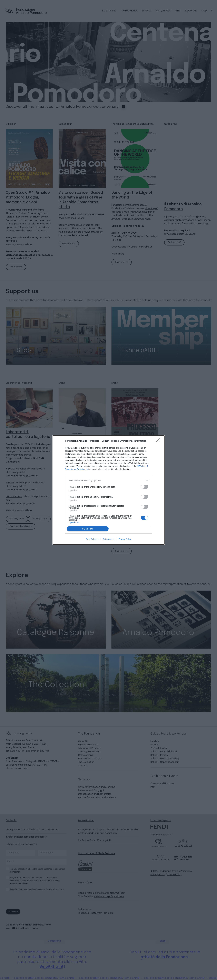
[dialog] (109, 490)
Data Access (108, 539)
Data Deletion (92, 539)
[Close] (159, 441)
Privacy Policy (125, 539)
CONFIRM (88, 529)
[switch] (145, 487)
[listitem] (109, 480)
